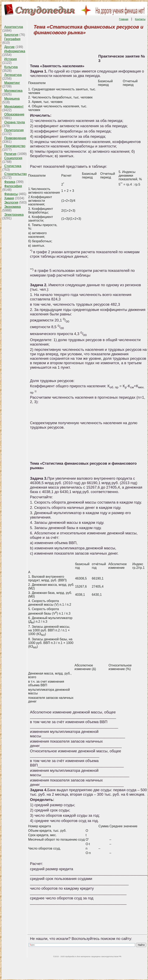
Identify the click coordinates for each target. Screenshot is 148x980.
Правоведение (15, 138)
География (12, 39)
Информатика (15, 51)
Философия (13, 186)
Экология (11, 202)
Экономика (13, 207)
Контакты (140, 19)
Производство (15, 146)
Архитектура (14, 27)
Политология (14, 130)
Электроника (14, 215)
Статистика (13, 166)
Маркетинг (12, 83)
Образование (14, 114)
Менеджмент (14, 106)
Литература (13, 75)
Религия (10, 154)
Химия (9, 198)
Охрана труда (15, 122)
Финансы (11, 194)
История (11, 59)
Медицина (12, 99)
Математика (13, 91)
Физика (10, 182)
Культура (11, 67)
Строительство (15, 174)
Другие (9, 47)
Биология (11, 35)
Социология (13, 158)
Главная (124, 19)
